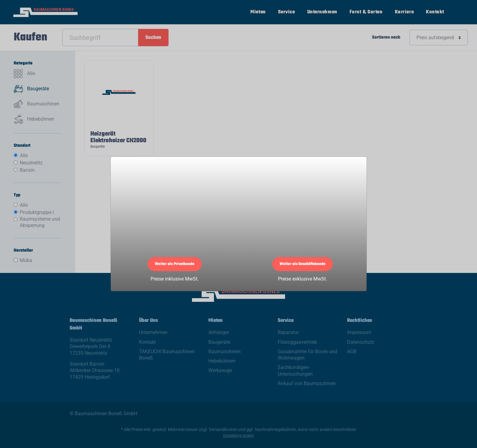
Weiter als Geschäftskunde (303, 264)
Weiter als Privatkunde (175, 264)
